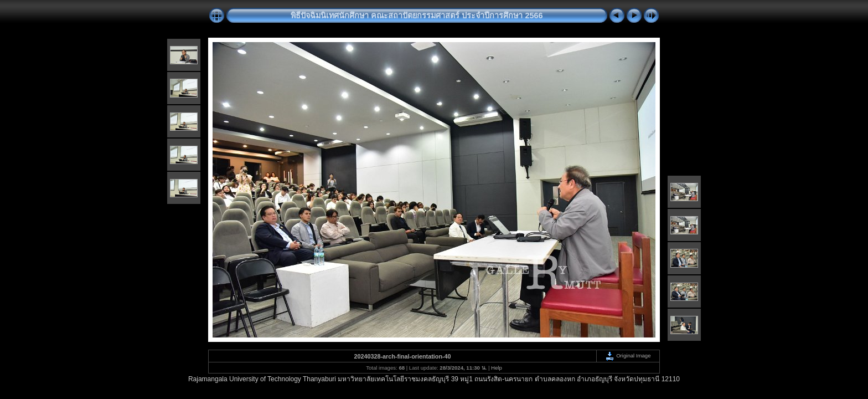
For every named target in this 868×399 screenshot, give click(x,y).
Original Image (628, 355)
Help (497, 368)
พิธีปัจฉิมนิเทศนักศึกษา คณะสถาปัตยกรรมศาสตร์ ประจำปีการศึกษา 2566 (417, 16)
